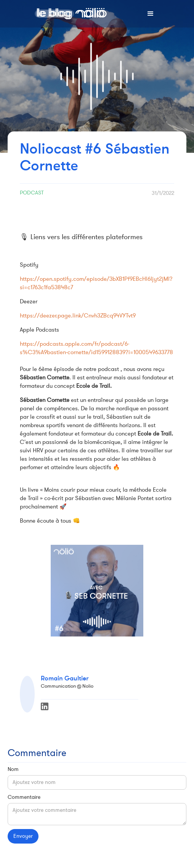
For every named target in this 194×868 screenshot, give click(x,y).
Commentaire (24, 797)
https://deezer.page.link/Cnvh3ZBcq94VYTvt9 (78, 316)
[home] (69, 14)
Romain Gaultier (65, 679)
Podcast (32, 193)
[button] (151, 14)
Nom (13, 769)
